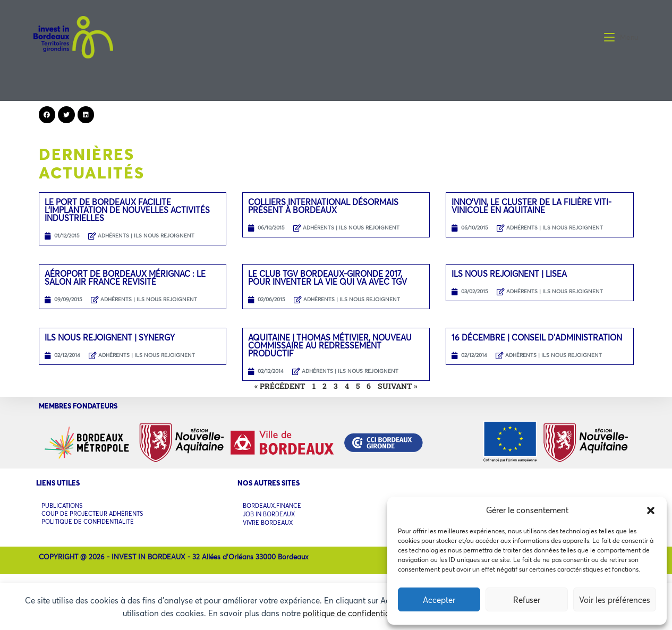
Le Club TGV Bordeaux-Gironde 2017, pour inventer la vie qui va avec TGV (328, 278)
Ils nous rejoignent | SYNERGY (110, 337)
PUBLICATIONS (62, 505)
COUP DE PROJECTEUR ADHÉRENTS (92, 511)
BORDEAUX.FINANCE (272, 505)
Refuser (527, 600)
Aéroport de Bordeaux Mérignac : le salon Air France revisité (125, 278)
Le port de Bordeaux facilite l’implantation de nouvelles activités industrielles (127, 210)
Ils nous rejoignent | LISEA (509, 274)
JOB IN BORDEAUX (269, 512)
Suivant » (398, 386)
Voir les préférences (615, 600)
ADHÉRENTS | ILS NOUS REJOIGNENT (146, 236)
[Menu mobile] (621, 37)
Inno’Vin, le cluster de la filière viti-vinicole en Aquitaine (531, 206)
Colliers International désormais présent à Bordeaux (323, 206)
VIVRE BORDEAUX (268, 519)
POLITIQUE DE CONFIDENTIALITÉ (88, 517)
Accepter (439, 600)
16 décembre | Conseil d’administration (537, 337)
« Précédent (280, 386)
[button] (651, 510)
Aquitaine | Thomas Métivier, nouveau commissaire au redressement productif (330, 345)
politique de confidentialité (352, 613)
